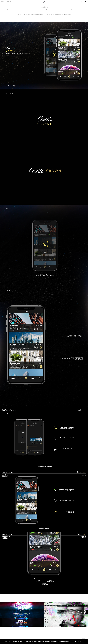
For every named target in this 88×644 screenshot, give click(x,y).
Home (3, 2)
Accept (74, 642)
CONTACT (9, 2)
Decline (79, 642)
